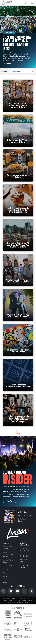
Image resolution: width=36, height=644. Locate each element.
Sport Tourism (8, 566)
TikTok (32, 591)
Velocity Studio (23, 602)
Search (26, 3)
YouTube (18, 591)
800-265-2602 (25, 556)
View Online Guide (24, 515)
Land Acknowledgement (10, 598)
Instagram (11, 591)
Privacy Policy (23, 598)
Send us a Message (23, 560)
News (5, 582)
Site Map (31, 598)
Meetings (6, 569)
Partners (6, 573)
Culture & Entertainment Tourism (8, 554)
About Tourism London (8, 547)
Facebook (4, 591)
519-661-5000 (25, 550)
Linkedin (25, 591)
